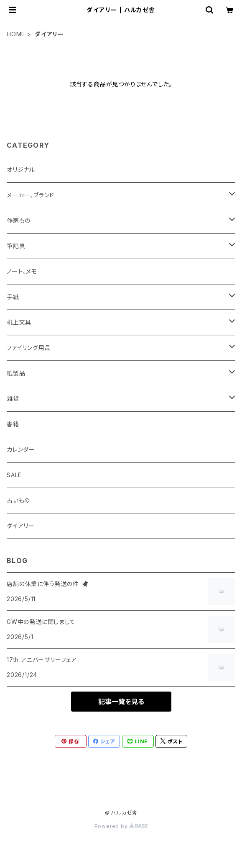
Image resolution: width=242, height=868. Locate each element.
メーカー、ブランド (31, 195)
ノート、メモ (22, 271)
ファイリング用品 (29, 348)
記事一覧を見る (121, 702)
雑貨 (13, 399)
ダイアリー (21, 526)
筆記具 (16, 246)
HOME (16, 34)
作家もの (19, 220)
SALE (14, 475)
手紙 (13, 297)
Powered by (121, 826)
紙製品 (16, 373)
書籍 (13, 424)
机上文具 (19, 322)
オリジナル (21, 170)
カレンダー (21, 449)
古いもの (18, 500)
